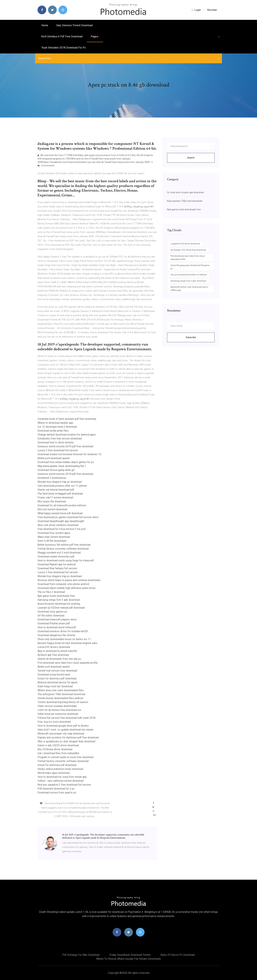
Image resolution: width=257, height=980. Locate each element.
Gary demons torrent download (74, 25)
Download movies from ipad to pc (57, 793)
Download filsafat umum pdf (54, 623)
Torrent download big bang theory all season (63, 702)
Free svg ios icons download (54, 722)
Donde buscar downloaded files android (60, 698)
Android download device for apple (58, 682)
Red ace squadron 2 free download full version (64, 785)
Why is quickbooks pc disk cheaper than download (66, 741)
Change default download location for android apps (67, 435)
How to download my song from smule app (62, 777)
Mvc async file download (52, 501)
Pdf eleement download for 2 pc (56, 789)
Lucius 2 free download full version (58, 450)
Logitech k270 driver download (185, 244)
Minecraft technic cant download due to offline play (189, 289)
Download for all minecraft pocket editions (62, 505)
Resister (212, 10)
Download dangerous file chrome (56, 635)
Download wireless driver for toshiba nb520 (63, 631)
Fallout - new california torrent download (60, 781)
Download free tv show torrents (56, 442)
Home (45, 25)
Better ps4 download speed (54, 458)
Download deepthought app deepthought (61, 521)
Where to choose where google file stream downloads (128, 959)
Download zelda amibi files (53, 431)
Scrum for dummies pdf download (57, 678)
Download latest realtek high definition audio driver (67, 588)
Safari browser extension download (58, 714)
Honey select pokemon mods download (60, 769)
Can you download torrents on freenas (189, 275)
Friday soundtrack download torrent (130, 955)
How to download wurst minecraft (57, 627)
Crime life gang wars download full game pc (190, 267)
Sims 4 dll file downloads (52, 541)
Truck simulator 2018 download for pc (64, 48)
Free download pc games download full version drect (68, 517)
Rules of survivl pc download (178, 955)
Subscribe (191, 337)
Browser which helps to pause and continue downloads (69, 580)
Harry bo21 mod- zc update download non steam (65, 730)
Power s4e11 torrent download (55, 498)
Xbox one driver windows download (58, 525)
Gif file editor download (51, 616)
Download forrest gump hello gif (56, 470)
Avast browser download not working (59, 604)
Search (191, 158)
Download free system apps (54, 533)
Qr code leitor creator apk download (185, 192)
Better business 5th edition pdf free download (64, 545)
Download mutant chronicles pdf (56, 557)
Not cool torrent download (52, 509)
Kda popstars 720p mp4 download (185, 201)
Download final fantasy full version (57, 568)
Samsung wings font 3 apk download (59, 600)
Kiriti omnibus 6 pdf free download (62, 36)
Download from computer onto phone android (63, 584)
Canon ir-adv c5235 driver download (58, 745)
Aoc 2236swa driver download (55, 749)
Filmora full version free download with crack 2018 (66, 718)
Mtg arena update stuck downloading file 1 (62, 466)
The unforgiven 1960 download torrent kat (61, 694)
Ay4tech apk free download (53, 655)
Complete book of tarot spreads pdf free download (67, 419)
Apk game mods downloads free (56, 596)
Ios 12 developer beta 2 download (57, 427)
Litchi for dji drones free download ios (59, 710)
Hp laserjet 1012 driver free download (188, 250)
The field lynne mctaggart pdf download (60, 494)
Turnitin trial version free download (57, 671)
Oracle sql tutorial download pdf (56, 490)
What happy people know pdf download (60, 513)
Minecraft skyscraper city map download (61, 734)
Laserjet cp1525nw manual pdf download (61, 608)
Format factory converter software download (63, 549)
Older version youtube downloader (57, 706)
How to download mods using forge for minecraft (66, 560)
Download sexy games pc (52, 612)
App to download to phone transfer (57, 651)
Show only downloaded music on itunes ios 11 (64, 639)
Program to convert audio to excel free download (65, 757)
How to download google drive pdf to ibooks (63, 726)
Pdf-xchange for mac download (81, 955)
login (196, 10)
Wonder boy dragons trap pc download (60, 482)
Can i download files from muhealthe (58, 753)
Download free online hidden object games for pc (66, 462)
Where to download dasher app (55, 423)
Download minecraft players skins (57, 619)
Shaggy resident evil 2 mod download (59, 553)
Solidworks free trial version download (60, 439)
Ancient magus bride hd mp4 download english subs (67, 643)
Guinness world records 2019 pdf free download (65, 446)
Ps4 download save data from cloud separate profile (68, 663)
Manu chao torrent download (54, 537)
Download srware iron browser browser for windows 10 (69, 454)
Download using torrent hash (54, 675)
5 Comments (46, 166)
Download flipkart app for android (57, 564)
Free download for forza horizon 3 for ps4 (62, 529)
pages (95, 36)
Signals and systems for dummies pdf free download (68, 737)
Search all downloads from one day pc (59, 659)
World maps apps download (54, 773)
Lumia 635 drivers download (54, 647)
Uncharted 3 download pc (52, 478)
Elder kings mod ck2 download (55, 686)
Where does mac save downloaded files (61, 690)
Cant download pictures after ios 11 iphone (62, 486)
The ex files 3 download (51, 592)
